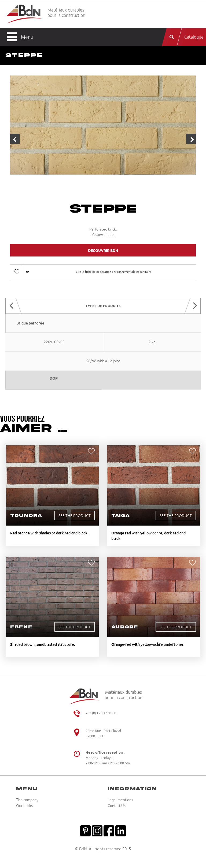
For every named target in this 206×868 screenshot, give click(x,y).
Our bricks (24, 806)
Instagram (97, 830)
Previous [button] (15, 139)
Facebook (109, 830)
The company (27, 800)
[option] (103, 126)
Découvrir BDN (103, 251)
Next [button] (191, 139)
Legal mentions (120, 800)
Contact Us (117, 806)
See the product (75, 516)
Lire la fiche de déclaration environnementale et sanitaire (114, 272)
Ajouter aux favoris (17, 272)
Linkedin (121, 830)
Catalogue (194, 37)
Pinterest (85, 830)
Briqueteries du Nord (25, 14)
